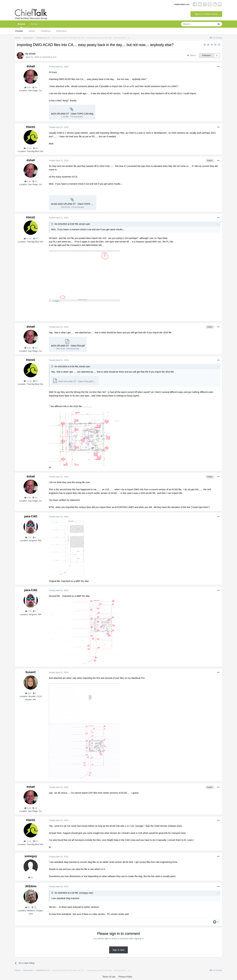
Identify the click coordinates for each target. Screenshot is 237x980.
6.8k (28, 87)
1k (28, 907)
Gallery (32, 31)
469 (28, 693)
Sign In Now (118, 950)
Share (191, 55)
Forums (19, 31)
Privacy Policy (125, 977)
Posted (59, 67)
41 (31, 877)
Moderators (61, 31)
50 (35, 87)
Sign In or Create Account (206, 14)
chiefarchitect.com (182, 4)
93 (35, 148)
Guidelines (46, 31)
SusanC (31, 672)
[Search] (198, 24)
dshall (32, 54)
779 (28, 538)
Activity (34, 24)
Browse (21, 25)
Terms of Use (109, 977)
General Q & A (49, 57)
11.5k (28, 148)
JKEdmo (31, 886)
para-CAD (31, 516)
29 (34, 907)
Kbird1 (31, 127)
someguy (31, 856)
